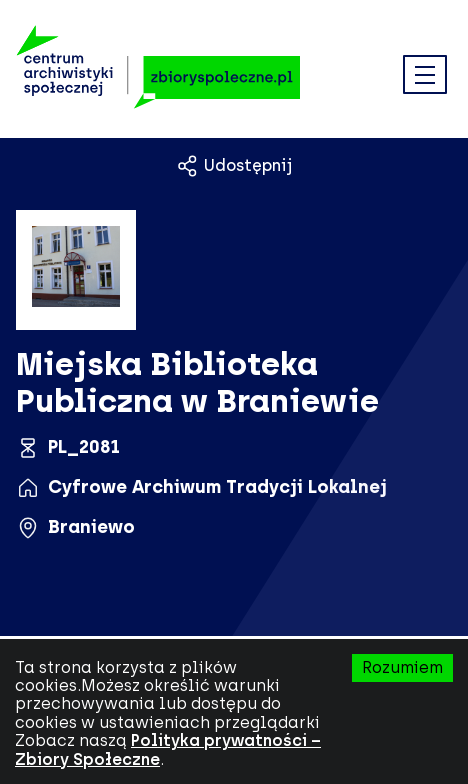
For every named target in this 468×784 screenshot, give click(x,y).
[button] (425, 76)
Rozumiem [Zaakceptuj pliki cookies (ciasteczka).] (402, 667)
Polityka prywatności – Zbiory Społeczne (168, 749)
